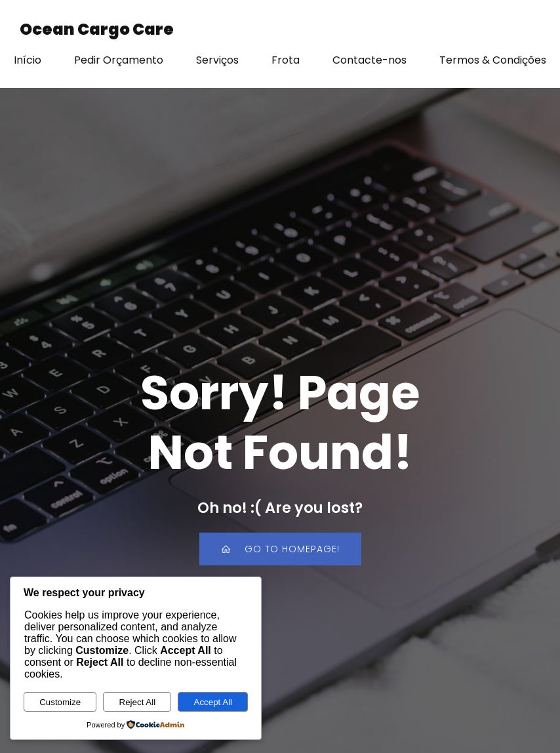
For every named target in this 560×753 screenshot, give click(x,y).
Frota (286, 60)
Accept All (213, 702)
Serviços (217, 60)
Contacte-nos (370, 60)
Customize (60, 702)
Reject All (138, 702)
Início (28, 60)
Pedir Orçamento (119, 60)
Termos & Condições (493, 60)
